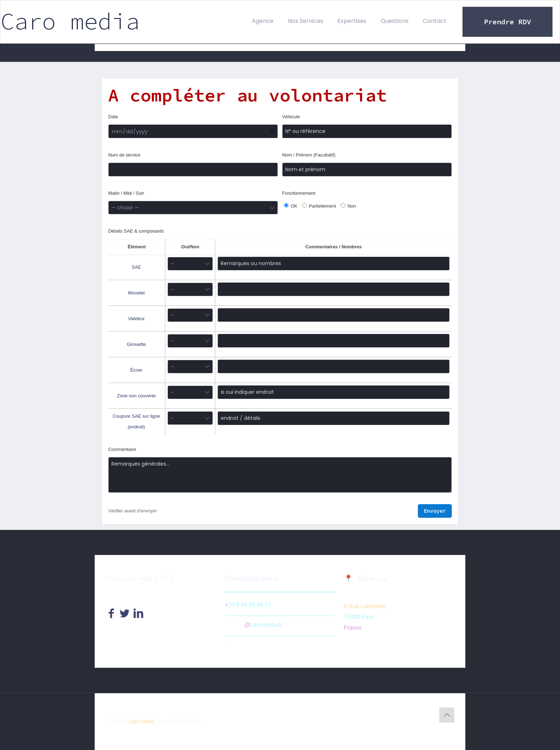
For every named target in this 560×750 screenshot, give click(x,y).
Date (113, 117)
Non (348, 206)
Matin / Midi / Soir (126, 193)
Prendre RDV (507, 22)
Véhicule (291, 117)
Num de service (124, 155)
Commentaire (122, 448)
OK (291, 206)
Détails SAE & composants (136, 230)
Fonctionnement (299, 193)
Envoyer (435, 509)
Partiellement (319, 206)
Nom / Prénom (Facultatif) (309, 155)
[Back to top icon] (447, 714)
